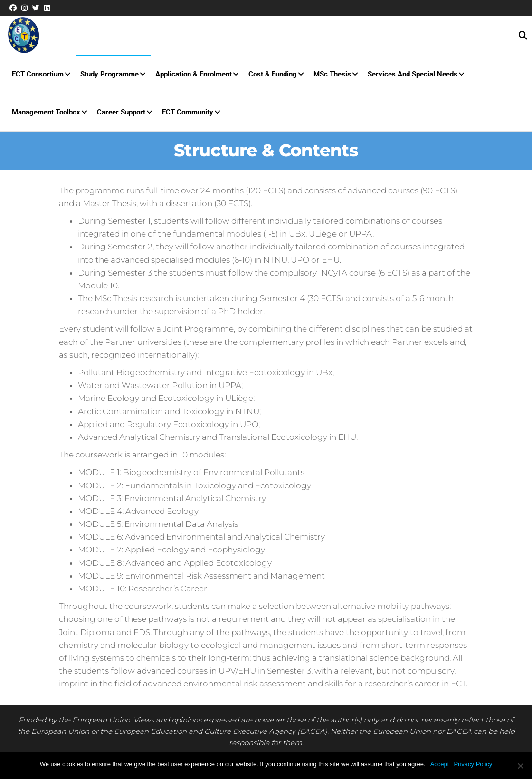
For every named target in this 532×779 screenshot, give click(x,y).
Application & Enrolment (194, 74)
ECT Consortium (38, 74)
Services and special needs (413, 74)
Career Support (121, 112)
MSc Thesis (332, 74)
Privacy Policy (473, 764)
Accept (440, 764)
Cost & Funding (273, 74)
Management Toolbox (46, 112)
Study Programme (109, 74)
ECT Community (188, 112)
